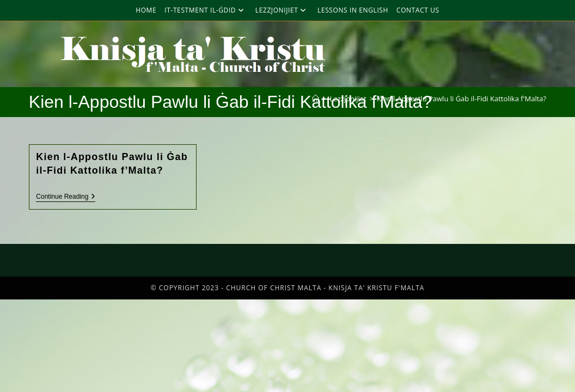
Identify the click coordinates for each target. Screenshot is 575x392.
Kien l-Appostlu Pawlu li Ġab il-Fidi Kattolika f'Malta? (461, 99)
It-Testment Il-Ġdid (206, 10)
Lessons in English (353, 10)
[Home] (316, 99)
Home (146, 10)
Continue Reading (66, 197)
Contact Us (418, 10)
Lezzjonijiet (282, 10)
